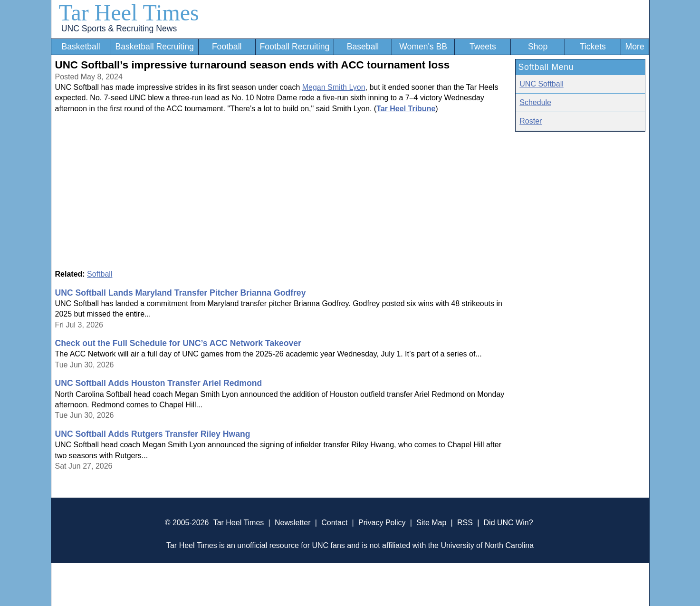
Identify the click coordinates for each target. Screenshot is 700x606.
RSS (465, 523)
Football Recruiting (295, 47)
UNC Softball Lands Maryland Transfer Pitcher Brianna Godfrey (181, 293)
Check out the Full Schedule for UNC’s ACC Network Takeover (178, 343)
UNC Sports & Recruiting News (119, 29)
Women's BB (423, 47)
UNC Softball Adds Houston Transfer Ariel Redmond (159, 383)
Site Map (431, 523)
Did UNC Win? (508, 523)
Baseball (363, 47)
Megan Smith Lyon (334, 87)
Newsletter (293, 523)
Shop (538, 47)
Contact (334, 523)
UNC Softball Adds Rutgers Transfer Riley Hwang (153, 434)
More (635, 47)
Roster (531, 121)
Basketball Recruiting (154, 47)
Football (227, 47)
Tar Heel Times (129, 13)
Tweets (483, 47)
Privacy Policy (382, 523)
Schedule (535, 102)
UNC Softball (541, 84)
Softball (100, 274)
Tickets (593, 47)
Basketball (81, 47)
